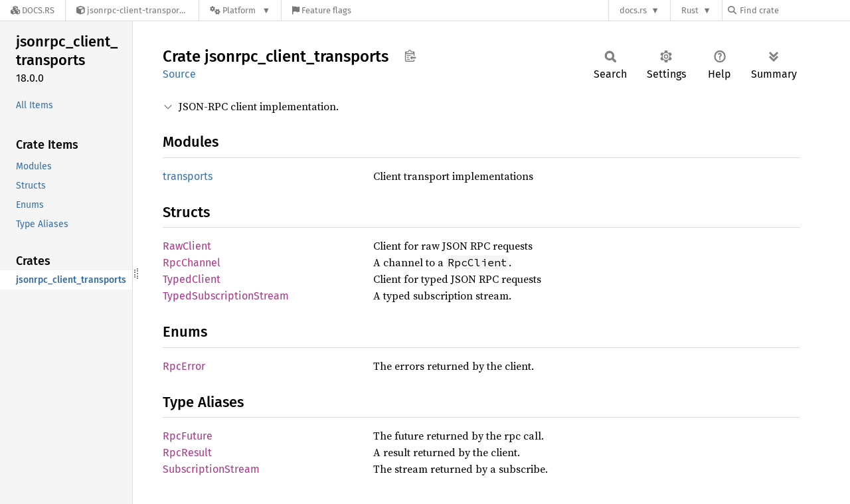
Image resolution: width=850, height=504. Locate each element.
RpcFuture (188, 436)
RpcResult (187, 453)
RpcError (184, 366)
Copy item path (410, 56)
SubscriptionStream (211, 469)
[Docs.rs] (33, 10)
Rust (690, 10)
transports (188, 176)
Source (179, 74)
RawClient (187, 246)
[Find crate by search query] (794, 10)
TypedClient (192, 279)
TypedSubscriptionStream (226, 296)
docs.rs (633, 10)
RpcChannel (192, 263)
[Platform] (240, 10)
